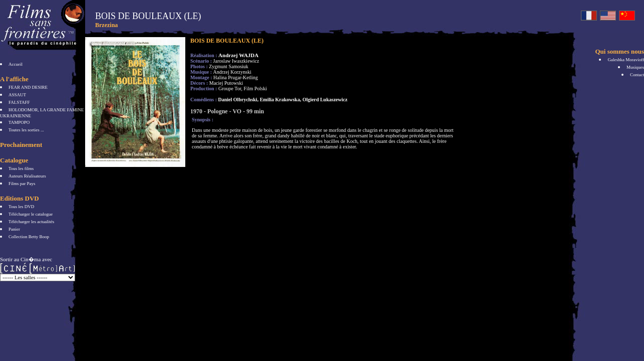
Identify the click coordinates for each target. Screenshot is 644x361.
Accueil (16, 64)
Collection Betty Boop (29, 237)
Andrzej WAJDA (238, 55)
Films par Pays (22, 184)
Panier (14, 229)
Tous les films (21, 168)
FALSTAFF (19, 102)
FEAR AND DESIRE (28, 87)
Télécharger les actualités (31, 222)
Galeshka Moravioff (626, 60)
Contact (637, 75)
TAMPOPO (19, 122)
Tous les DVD (21, 207)
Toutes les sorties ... (26, 130)
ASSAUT (17, 95)
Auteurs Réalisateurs (27, 176)
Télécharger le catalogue (31, 214)
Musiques (635, 67)
